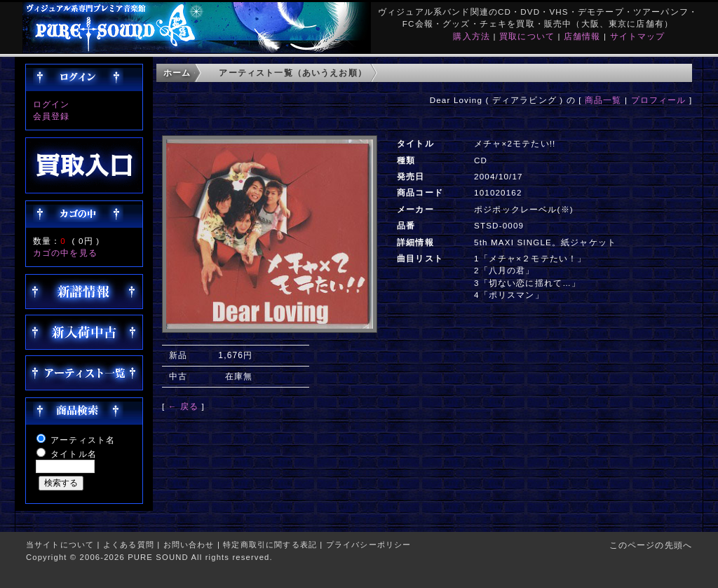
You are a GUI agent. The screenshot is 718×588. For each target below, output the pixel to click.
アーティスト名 (83, 440)
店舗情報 (582, 36)
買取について (527, 36)
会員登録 (52, 116)
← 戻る (183, 406)
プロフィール (659, 100)
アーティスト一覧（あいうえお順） (293, 73)
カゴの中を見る (65, 253)
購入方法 (472, 36)
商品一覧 (603, 100)
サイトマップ (638, 36)
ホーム (177, 73)
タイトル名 (74, 454)
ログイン (52, 104)
